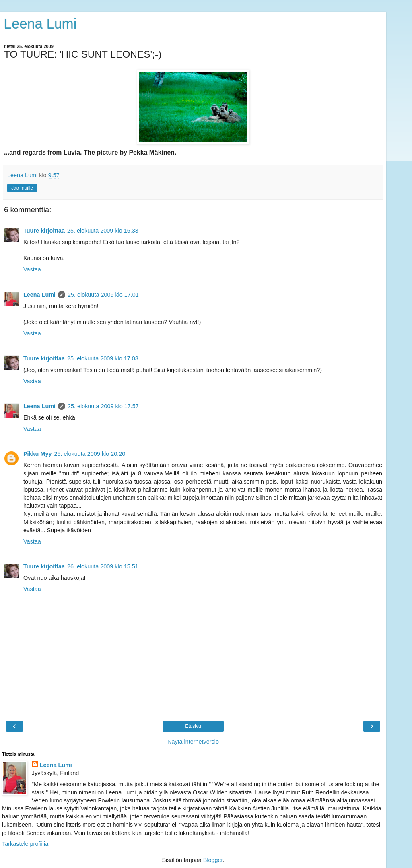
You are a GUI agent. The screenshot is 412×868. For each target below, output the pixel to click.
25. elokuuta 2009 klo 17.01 (103, 295)
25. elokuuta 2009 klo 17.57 (103, 406)
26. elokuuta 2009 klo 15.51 (103, 566)
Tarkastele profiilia (25, 844)
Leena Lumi (40, 24)
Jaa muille (22, 188)
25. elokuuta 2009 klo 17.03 (103, 358)
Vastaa (32, 269)
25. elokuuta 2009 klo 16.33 (103, 231)
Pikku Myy (37, 454)
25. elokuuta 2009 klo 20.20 (90, 454)
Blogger (213, 860)
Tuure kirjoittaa (44, 231)
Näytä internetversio (193, 742)
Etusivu (193, 726)
